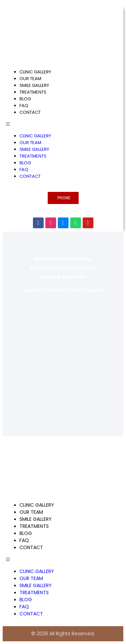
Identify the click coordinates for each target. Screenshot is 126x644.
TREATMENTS (33, 92)
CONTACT (30, 112)
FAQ (24, 106)
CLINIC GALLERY (35, 72)
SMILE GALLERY (34, 85)
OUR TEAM (30, 79)
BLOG (25, 99)
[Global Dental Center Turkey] (63, 359)
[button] (63, 124)
